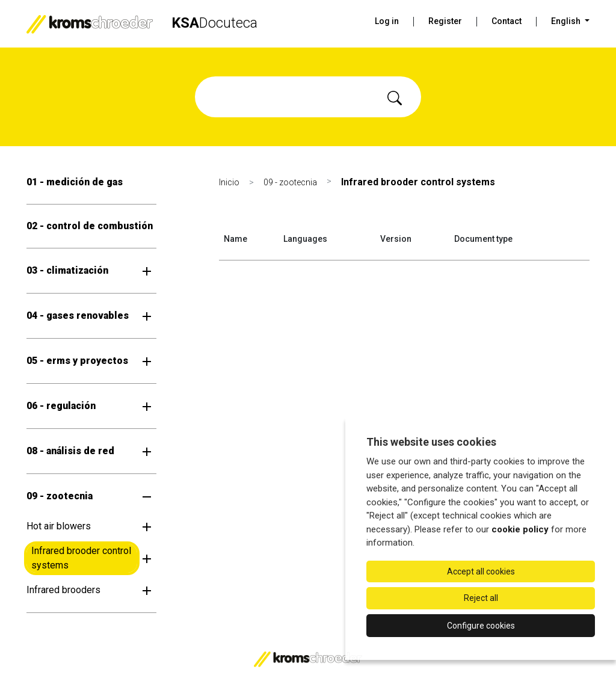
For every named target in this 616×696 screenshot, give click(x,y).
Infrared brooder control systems (81, 558)
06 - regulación (61, 406)
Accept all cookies (481, 571)
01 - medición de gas (75, 182)
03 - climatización (67, 270)
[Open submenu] (147, 271)
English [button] (567, 21)
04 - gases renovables (78, 316)
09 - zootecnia (60, 496)
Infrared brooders (63, 590)
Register (445, 21)
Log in (387, 21)
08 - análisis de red (70, 451)
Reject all (481, 598)
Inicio (229, 182)
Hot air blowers (59, 526)
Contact (507, 21)
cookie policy (520, 529)
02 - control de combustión (90, 226)
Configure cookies (481, 626)
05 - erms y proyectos (77, 361)
